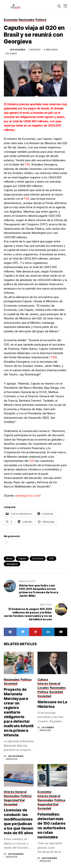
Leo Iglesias (18, 50)
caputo (22, 558)
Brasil (9, 558)
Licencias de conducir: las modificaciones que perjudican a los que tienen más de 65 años (18, 821)
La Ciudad (48, 728)
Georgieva (12, 564)
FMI (27, 164)
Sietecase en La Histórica (52, 704)
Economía (38, 558)
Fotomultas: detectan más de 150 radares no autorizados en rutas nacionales (52, 826)
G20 (32, 461)
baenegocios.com (27, 496)
